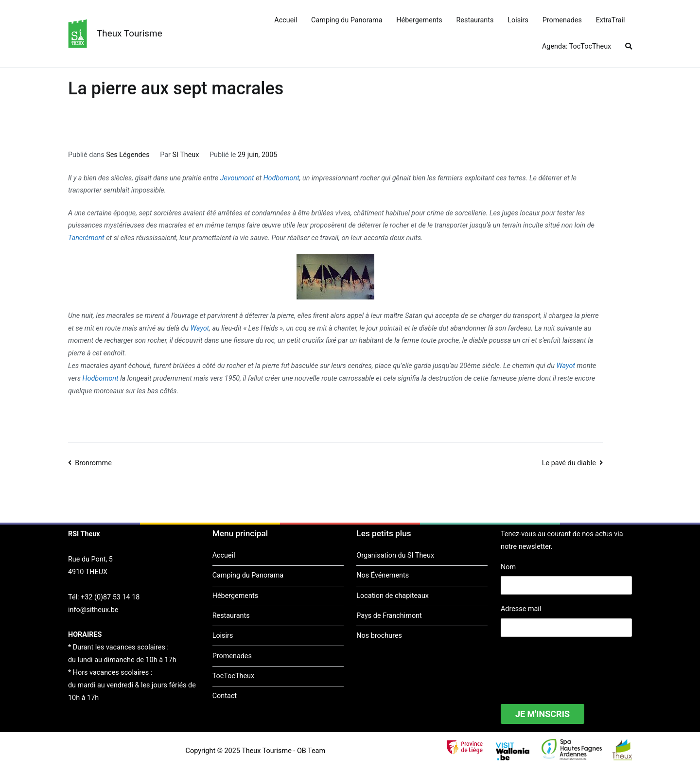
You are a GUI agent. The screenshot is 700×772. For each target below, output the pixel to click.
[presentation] (575, 664)
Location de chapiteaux (393, 596)
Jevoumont (237, 178)
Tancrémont (86, 238)
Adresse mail (521, 609)
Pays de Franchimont (389, 616)
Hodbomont (281, 178)
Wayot (200, 328)
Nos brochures (379, 636)
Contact (225, 696)
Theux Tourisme (130, 33)
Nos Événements (383, 575)
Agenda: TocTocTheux (577, 46)
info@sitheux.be (93, 610)
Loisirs (518, 20)
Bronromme (93, 463)
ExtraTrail (611, 20)
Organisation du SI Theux (395, 555)
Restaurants (475, 20)
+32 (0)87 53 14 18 (110, 597)
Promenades (562, 20)
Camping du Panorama (347, 20)
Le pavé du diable (569, 463)
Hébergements (419, 20)
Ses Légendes (128, 155)
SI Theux (185, 155)
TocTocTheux (233, 676)
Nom (508, 567)
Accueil (286, 20)
